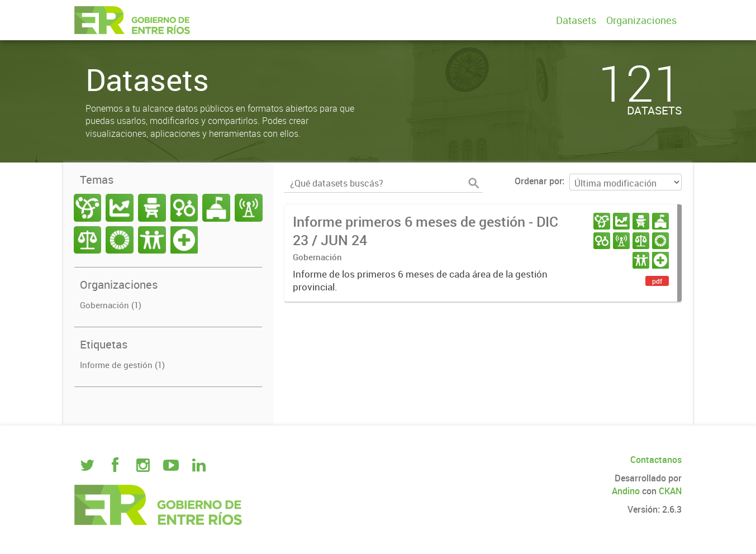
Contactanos (656, 460)
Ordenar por (538, 181)
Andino (626, 491)
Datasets (576, 20)
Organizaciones (641, 20)
